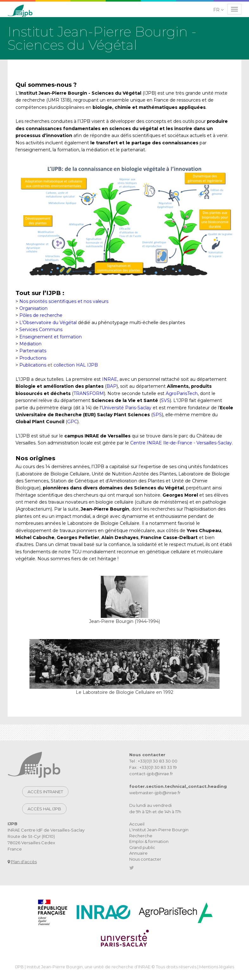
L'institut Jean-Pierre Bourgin (159, 830)
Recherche (141, 836)
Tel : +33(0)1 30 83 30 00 (153, 761)
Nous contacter (145, 859)
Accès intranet (45, 792)
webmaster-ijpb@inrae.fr (155, 793)
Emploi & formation (149, 841)
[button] (219, 10)
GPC (72, 422)
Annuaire (138, 853)
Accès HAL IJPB (44, 809)
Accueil (137, 824)
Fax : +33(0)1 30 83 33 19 (153, 767)
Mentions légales (217, 967)
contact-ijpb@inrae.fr (151, 774)
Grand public (142, 847)
